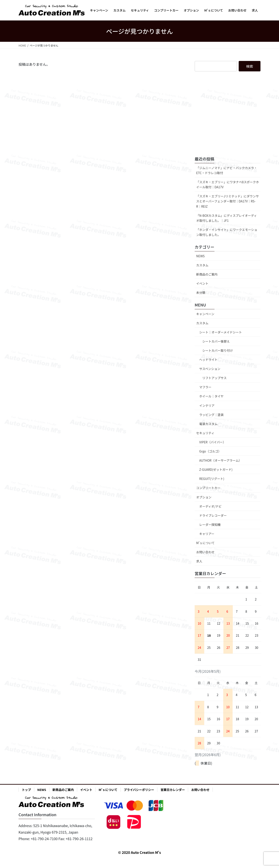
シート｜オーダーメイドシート (220, 332)
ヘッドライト (208, 360)
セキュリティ (205, 433)
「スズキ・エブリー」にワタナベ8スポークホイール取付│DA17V (228, 184)
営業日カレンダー (173, 790)
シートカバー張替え (216, 341)
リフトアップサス (214, 378)
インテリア (207, 405)
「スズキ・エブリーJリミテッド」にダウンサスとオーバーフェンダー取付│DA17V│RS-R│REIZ (228, 201)
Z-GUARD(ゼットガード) (216, 469)
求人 (199, 561)
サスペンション (210, 369)
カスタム (202, 265)
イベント (202, 283)
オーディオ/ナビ (210, 506)
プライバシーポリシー (139, 790)
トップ (26, 790)
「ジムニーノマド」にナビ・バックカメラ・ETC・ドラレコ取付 (227, 170)
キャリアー (207, 534)
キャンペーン (205, 314)
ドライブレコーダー (213, 515)
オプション (204, 497)
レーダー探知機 (210, 525)
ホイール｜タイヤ (211, 396)
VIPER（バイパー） (213, 442)
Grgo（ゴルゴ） (210, 451)
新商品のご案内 (207, 274)
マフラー (205, 387)
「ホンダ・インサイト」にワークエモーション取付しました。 (227, 232)
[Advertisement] (228, 117)
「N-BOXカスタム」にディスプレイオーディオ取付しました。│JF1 (226, 218)
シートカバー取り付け (218, 350)
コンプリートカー (208, 488)
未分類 (201, 293)
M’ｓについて (205, 543)
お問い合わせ (205, 552)
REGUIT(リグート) (212, 479)
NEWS (200, 256)
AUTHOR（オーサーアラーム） (220, 460)
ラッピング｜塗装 (211, 415)
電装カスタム (208, 424)
